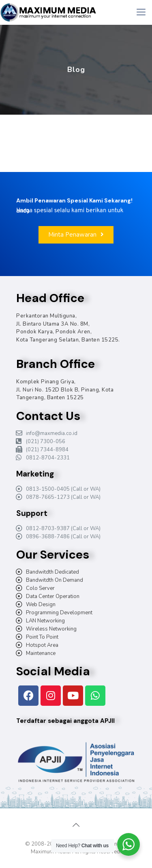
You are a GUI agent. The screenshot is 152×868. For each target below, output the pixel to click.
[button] (76, 235)
